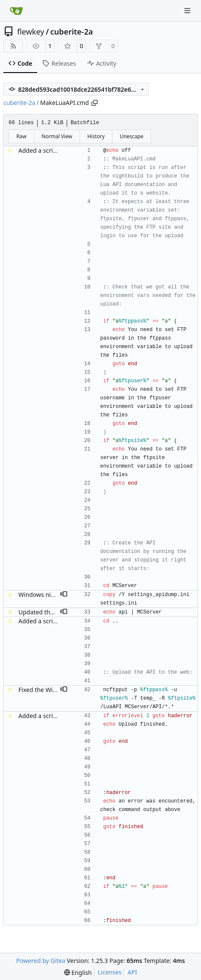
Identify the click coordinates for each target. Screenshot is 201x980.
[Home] (16, 11)
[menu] (78, 973)
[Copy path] (95, 103)
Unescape (132, 136)
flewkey (31, 32)
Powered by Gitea (41, 961)
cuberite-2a (72, 32)
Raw (21, 136)
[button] (64, 595)
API (132, 972)
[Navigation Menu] (188, 10)
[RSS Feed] (13, 46)
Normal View (57, 136)
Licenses (110, 972)
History (96, 136)
